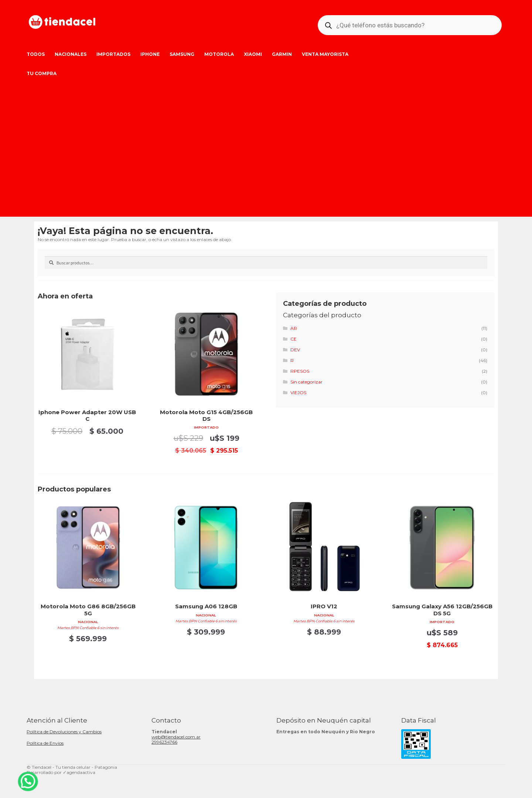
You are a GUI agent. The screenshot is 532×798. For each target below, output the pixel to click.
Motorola (219, 54)
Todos (36, 54)
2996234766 (164, 742)
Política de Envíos (45, 743)
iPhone (150, 54)
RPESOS (300, 371)
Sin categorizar (306, 382)
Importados (113, 54)
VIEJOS (298, 393)
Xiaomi (253, 54)
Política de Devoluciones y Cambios (64, 732)
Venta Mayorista (325, 54)
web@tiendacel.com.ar (176, 737)
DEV (295, 350)
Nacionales (71, 54)
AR (294, 328)
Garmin (282, 54)
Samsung (182, 54)
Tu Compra (42, 73)
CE (294, 339)
